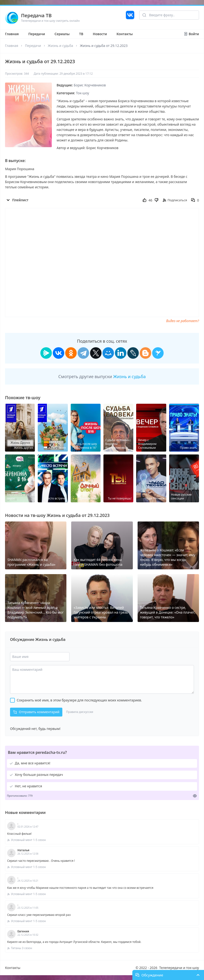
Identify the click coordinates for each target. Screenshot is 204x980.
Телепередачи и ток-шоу (179, 968)
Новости (100, 34)
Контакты (125, 34)
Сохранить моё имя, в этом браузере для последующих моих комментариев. (79, 700)
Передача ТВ (36, 15)
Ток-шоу (83, 93)
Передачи (37, 34)
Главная (12, 34)
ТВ (81, 34)
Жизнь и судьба (60, 46)
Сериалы (62, 34)
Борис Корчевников (90, 85)
